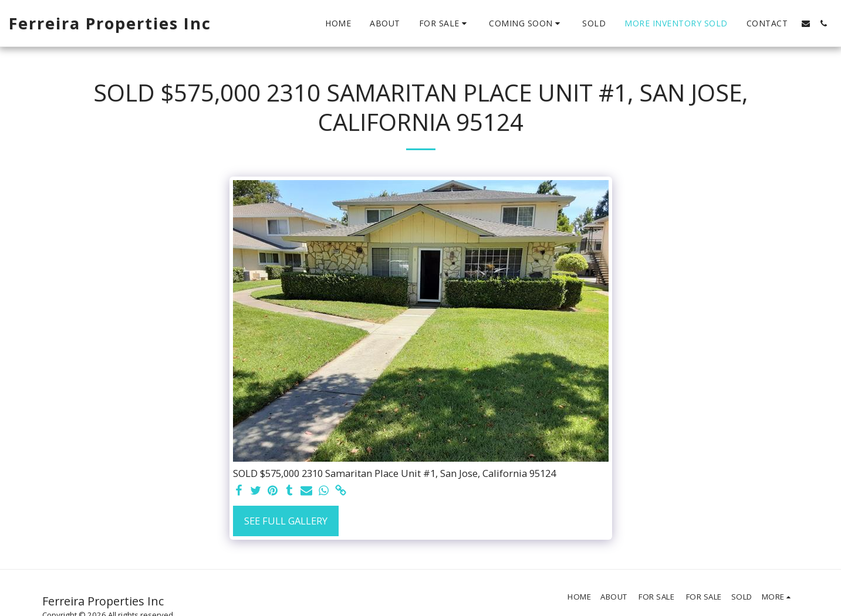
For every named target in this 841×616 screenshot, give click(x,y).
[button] (445, 23)
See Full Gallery (286, 521)
